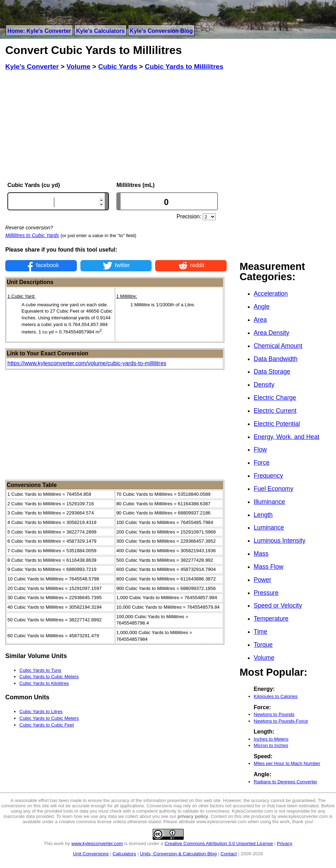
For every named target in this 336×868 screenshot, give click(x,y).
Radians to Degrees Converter (286, 782)
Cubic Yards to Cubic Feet (47, 725)
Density (264, 385)
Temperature (271, 619)
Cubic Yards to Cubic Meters (49, 677)
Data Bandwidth (276, 359)
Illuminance (270, 502)
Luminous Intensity (280, 541)
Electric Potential (277, 424)
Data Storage (272, 372)
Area (260, 320)
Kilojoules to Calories (276, 696)
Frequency (268, 476)
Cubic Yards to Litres (41, 712)
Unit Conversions (91, 854)
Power (263, 580)
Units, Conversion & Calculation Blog (178, 854)
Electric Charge (275, 398)
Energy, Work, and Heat (287, 437)
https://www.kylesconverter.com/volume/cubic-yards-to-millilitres (87, 363)
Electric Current (275, 411)
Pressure (266, 593)
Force (262, 463)
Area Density (272, 333)
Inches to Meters (271, 739)
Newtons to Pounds (274, 714)
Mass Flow (269, 567)
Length (263, 515)
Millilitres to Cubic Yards (32, 235)
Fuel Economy (274, 489)
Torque (263, 645)
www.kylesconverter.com (97, 843)
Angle (262, 307)
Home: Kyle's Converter (39, 31)
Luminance (269, 528)
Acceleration (271, 294)
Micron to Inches (271, 745)
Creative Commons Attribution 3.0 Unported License (219, 843)
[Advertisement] (116, 126)
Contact (229, 854)
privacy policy (193, 816)
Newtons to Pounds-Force (281, 721)
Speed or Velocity (278, 605)
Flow (260, 450)
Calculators (124, 854)
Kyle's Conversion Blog (161, 31)
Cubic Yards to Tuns (40, 670)
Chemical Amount (278, 346)
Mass (261, 554)
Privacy (285, 843)
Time (261, 632)
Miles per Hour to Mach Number (287, 763)
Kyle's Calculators (100, 31)
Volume (264, 658)
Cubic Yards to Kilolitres (44, 683)
